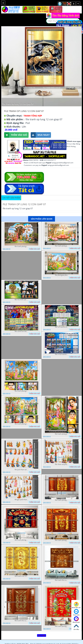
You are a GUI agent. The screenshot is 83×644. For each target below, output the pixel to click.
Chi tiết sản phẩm (11, 198)
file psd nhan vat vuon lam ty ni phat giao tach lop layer (21, 470)
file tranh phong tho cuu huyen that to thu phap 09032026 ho (62, 500)
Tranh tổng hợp (33, 116)
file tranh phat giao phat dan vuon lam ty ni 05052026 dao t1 (21, 424)
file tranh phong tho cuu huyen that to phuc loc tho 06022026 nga (21, 540)
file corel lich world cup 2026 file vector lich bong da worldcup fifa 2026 (21, 331)
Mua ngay (40, 135)
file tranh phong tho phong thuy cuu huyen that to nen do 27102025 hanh (62, 626)
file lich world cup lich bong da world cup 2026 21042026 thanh (62, 327)
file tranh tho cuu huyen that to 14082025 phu (21, 621)
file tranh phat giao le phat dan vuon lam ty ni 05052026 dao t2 (62, 434)
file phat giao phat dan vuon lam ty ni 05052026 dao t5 (62, 275)
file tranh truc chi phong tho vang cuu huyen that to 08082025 (21, 576)
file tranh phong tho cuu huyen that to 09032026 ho (62, 540)
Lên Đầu (76, 627)
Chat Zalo (76, 612)
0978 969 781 (76, 605)
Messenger (76, 620)
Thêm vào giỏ (16, 135)
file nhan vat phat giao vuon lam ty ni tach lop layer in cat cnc (62, 464)
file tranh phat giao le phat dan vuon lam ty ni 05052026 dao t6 (62, 246)
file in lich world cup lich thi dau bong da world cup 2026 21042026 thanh (62, 354)
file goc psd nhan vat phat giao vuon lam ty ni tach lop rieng (21, 500)
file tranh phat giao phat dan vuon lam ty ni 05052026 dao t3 (21, 391)
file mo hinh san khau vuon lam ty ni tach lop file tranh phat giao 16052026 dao (21, 300)
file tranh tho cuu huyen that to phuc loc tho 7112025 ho (62, 580)
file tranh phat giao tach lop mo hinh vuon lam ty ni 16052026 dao (21, 246)
